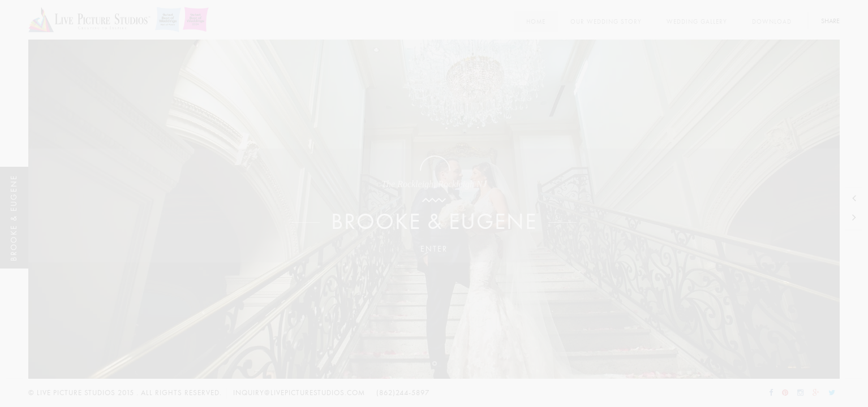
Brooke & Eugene (434, 222)
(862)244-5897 (403, 393)
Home (536, 22)
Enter (434, 249)
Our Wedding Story (606, 22)
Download (772, 22)
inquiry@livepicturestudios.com (299, 393)
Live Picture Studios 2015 (85, 393)
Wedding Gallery (697, 22)
